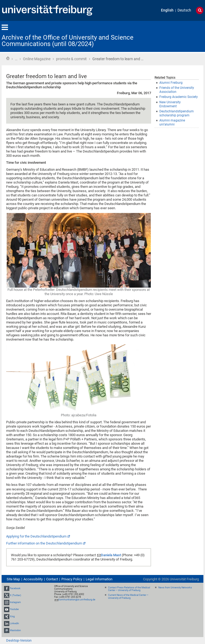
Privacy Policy (72, 579)
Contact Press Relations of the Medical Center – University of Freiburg (129, 589)
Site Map (13, 579)
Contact (52, 579)
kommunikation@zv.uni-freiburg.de (77, 600)
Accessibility (33, 579)
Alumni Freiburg (171, 83)
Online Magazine (37, 59)
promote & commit (71, 59)
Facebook (15, 588)
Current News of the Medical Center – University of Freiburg (128, 597)
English (167, 10)
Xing (12, 616)
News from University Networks (175, 588)
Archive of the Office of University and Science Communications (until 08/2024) (68, 41)
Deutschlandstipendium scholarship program (177, 113)
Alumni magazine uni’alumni (172, 122)
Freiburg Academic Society (179, 97)
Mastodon (15, 630)
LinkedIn (14, 623)
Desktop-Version (19, 640)
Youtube (14, 609)
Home (8, 58)
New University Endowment (170, 104)
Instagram (15, 602)
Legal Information (99, 579)
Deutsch (184, 10)
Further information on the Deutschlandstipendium (44, 543)
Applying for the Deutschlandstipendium (36, 536)
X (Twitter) (15, 595)
